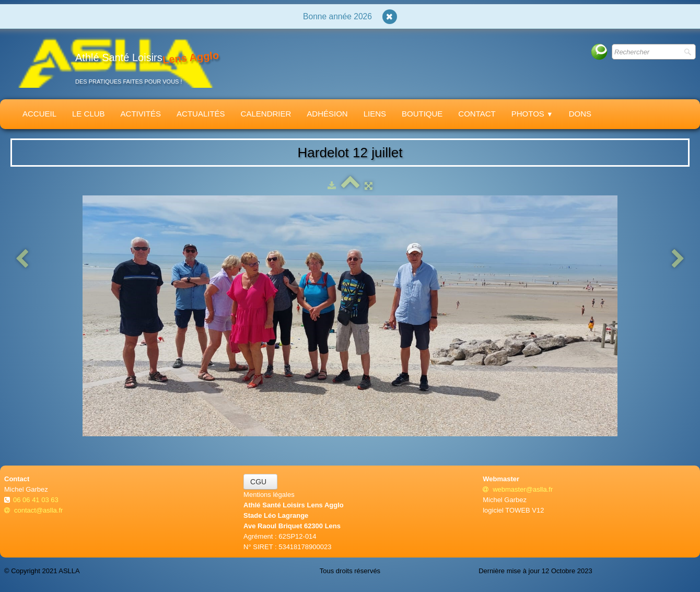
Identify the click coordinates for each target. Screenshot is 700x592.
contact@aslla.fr (33, 510)
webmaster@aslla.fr (518, 489)
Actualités (201, 114)
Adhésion (327, 114)
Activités (141, 114)
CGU (260, 482)
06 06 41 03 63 (37, 500)
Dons (580, 114)
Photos (532, 114)
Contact (477, 114)
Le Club (89, 114)
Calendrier (266, 114)
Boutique (422, 114)
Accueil (39, 114)
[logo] (115, 62)
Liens (375, 114)
